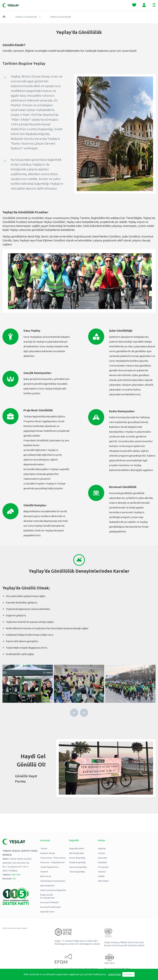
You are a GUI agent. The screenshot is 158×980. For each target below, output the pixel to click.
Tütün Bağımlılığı (77, 872)
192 (14, 879)
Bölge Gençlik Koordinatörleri (48, 896)
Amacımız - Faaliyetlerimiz (53, 862)
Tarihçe (44, 849)
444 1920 (16, 875)
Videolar (102, 872)
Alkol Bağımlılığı (77, 853)
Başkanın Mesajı (48, 853)
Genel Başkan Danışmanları (53, 881)
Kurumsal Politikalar (50, 902)
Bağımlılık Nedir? (77, 849)
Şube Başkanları (48, 886)
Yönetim (44, 872)
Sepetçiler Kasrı (47, 912)
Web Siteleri (103, 881)
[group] (28, 684)
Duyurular (103, 858)
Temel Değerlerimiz (50, 867)
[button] (74, 713)
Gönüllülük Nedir (60, 17)
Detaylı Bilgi (114, 974)
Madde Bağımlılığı (77, 862)
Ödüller (101, 876)
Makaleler (103, 862)
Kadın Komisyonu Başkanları (53, 890)
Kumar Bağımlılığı (77, 858)
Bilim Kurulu (46, 876)
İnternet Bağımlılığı (78, 867)
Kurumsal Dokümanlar (51, 907)
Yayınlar (102, 853)
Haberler (102, 849)
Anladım (128, 974)
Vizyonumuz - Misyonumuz (53, 858)
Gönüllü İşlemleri (26, 17)
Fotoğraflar (103, 867)
